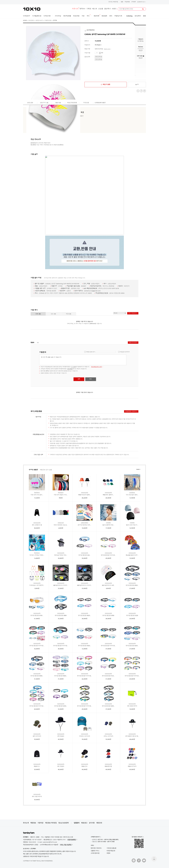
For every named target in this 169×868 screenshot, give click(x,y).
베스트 (95, 9)
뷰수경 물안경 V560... (85, 646)
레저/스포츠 (39, 21)
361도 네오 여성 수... (132, 525)
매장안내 (99, 823)
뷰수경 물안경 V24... (84, 555)
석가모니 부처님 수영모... (37, 555)
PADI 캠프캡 (108, 766)
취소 (91, 379)
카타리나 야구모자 (85, 736)
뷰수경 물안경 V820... (61, 676)
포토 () (53, 314)
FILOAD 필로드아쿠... (132, 555)
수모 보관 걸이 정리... (132, 495)
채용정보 (33, 823)
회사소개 (26, 823)
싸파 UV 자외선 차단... (61, 555)
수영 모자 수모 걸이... (37, 495)
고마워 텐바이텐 (95, 853)
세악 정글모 (61, 736)
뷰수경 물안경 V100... (37, 616)
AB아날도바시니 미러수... (61, 585)
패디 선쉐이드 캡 (37, 525)
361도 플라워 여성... (108, 525)
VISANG (108, 523)
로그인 (110, 2)
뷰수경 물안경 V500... (132, 585)
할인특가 (107, 9)
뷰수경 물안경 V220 (132, 616)
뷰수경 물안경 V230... (61, 706)
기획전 (89, 9)
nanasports (85, 493)
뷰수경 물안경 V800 (61, 616)
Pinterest (144, 91)
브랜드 (114, 9)
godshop (132, 493)
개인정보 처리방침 (51, 823)
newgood (61, 523)
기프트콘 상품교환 (111, 848)
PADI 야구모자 (132, 766)
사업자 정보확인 (72, 840)
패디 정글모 (61, 766)
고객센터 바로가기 (95, 837)
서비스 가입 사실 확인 (66, 845)
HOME (25, 21)
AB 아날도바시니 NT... (108, 585)
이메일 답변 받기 (90, 352)
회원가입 (116, 2)
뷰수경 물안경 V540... (37, 676)
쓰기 (140, 50)
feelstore (37, 493)
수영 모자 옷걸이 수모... (61, 495)
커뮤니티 (75, 9)
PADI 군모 (84, 766)
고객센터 (134, 2)
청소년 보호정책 (64, 823)
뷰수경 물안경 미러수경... (108, 555)
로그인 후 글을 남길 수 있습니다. (83, 360)
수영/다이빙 (48, 21)
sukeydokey (85, 523)
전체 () (38, 314)
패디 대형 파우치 (37, 797)
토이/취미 (31, 21)
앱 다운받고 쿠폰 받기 (137, 837)
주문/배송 (127, 2)
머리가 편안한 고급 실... (61, 525)
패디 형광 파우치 (132, 706)
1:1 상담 (73, 367)
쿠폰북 (108, 853)
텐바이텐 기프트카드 (96, 848)
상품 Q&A (70, 369)
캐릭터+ (82, 9)
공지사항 (92, 823)
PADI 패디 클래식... (108, 495)
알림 (122, 2)
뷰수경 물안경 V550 (108, 616)
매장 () (69, 314)
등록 (79, 379)
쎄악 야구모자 (37, 736)
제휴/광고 (84, 823)
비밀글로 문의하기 (125, 352)
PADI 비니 (37, 766)
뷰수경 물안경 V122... (108, 676)
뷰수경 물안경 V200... (108, 706)
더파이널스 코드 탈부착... (37, 585)
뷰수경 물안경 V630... (132, 646)
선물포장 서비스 (95, 851)
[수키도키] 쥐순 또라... (84, 525)
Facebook (141, 91)
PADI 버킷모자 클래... (85, 495)
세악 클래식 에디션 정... (132, 736)
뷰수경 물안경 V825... (85, 616)
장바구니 (142, 2)
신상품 (101, 9)
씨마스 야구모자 (108, 736)
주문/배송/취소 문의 (96, 367)
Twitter (138, 91)
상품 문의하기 (133, 343)
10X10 (32, 9)
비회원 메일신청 (111, 851)
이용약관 (41, 823)
